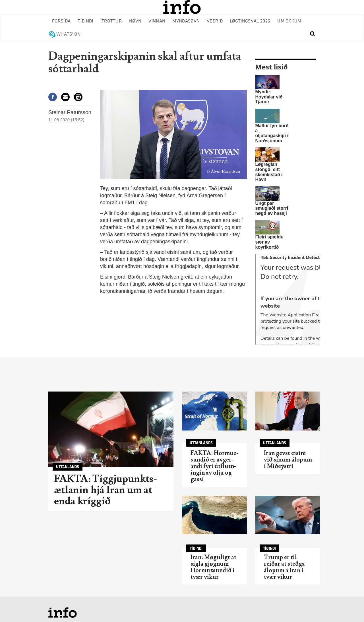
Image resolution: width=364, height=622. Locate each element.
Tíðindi (85, 21)
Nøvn (135, 21)
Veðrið (215, 21)
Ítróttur (111, 21)
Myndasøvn (186, 21)
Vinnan (157, 21)
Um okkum (289, 21)
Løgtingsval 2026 (250, 21)
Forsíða (61, 21)
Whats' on (68, 34)
